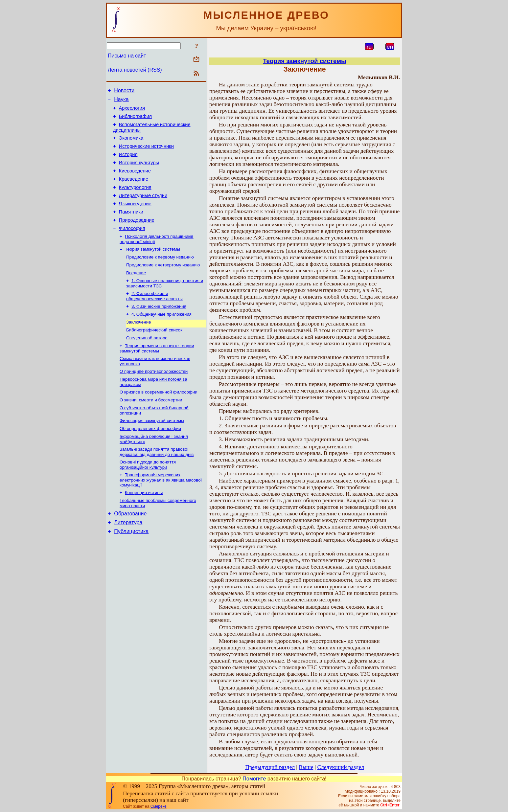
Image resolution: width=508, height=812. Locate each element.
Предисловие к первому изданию (160, 276)
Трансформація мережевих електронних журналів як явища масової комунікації (161, 513)
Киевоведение (135, 181)
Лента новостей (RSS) (135, 70)
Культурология (135, 199)
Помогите (254, 779)
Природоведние (137, 236)
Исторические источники (146, 153)
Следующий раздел (341, 767)
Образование (130, 549)
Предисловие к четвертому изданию (163, 284)
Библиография (135, 120)
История (128, 162)
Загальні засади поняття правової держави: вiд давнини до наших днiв (157, 484)
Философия (132, 245)
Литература (128, 559)
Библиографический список (154, 354)
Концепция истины (144, 526)
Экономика (131, 144)
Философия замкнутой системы (152, 451)
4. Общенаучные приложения (162, 337)
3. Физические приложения (159, 328)
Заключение (139, 345)
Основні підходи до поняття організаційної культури (148, 497)
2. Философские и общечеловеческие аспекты (154, 317)
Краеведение (134, 190)
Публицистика (131, 569)
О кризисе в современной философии (159, 420)
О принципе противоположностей (154, 398)
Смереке (159, 806)
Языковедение (135, 217)
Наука (121, 101)
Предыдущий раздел (270, 767)
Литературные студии (143, 208)
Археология (132, 111)
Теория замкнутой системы (152, 267)
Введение (136, 293)
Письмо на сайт (127, 56)
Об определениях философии (150, 459)
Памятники (131, 227)
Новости (124, 91)
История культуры (139, 171)
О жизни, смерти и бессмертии (151, 429)
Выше (306, 767)
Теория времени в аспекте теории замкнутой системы (157, 374)
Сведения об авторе (147, 362)
